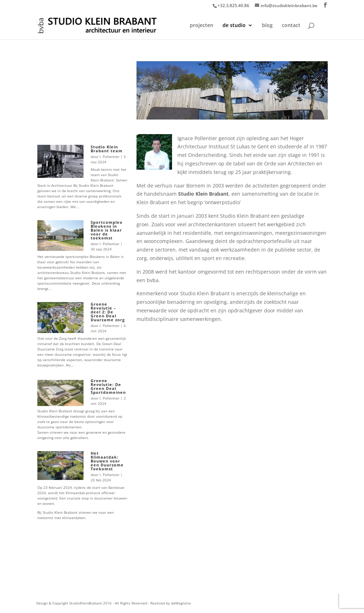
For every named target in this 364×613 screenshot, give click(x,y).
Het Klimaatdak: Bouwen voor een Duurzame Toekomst (107, 461)
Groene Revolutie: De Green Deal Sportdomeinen (108, 386)
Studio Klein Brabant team (107, 149)
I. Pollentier (109, 157)
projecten (202, 26)
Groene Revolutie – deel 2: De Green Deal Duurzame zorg (108, 312)
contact (291, 26)
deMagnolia (181, 603)
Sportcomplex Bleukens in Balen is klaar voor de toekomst (106, 230)
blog (267, 26)
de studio (234, 26)
